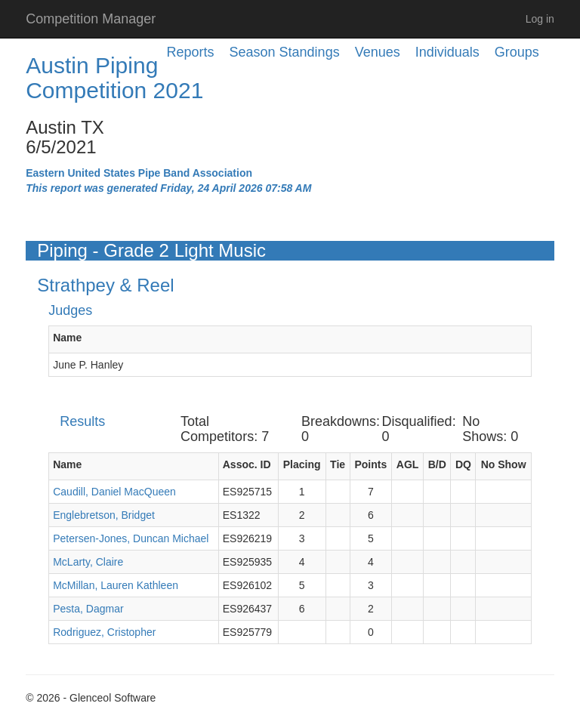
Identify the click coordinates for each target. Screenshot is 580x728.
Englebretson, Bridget (104, 515)
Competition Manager (91, 19)
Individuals (447, 52)
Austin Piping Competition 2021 (114, 78)
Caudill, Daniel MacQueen (114, 492)
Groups (517, 52)
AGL (408, 464)
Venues (378, 52)
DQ (463, 464)
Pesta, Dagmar (88, 609)
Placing (302, 464)
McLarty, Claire (88, 562)
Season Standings (285, 52)
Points (370, 464)
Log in (540, 19)
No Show (504, 464)
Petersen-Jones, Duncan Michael (131, 538)
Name (67, 338)
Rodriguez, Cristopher (104, 632)
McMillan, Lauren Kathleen (116, 585)
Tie (338, 464)
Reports (191, 52)
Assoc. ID (247, 464)
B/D (437, 464)
